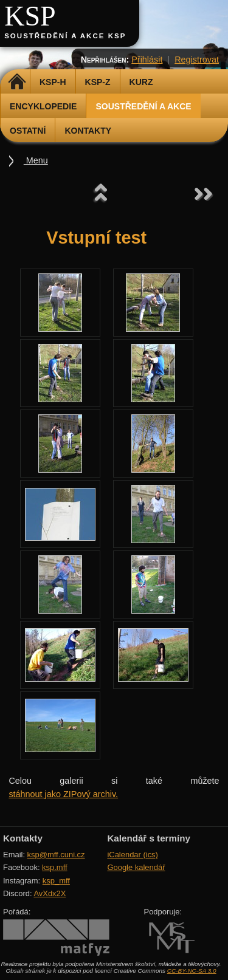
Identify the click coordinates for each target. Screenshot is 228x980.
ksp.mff (55, 867)
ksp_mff (56, 881)
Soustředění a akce (143, 106)
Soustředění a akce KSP (65, 36)
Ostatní (28, 131)
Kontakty (88, 131)
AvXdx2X (50, 893)
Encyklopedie (43, 106)
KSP (30, 16)
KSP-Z (98, 82)
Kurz (141, 82)
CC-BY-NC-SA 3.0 (192, 971)
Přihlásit (147, 60)
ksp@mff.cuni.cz (56, 855)
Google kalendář (136, 867)
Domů (17, 82)
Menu (36, 160)
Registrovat (197, 60)
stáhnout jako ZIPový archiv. (63, 794)
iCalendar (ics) (133, 855)
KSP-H (53, 82)
